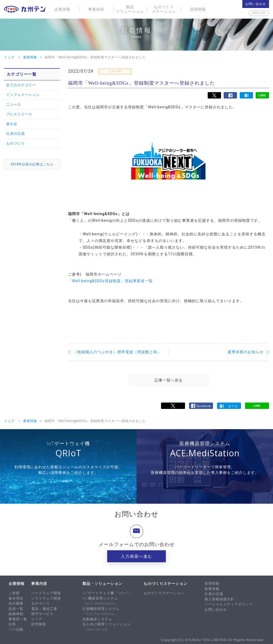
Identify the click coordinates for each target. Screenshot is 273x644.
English (256, 13)
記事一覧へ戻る (169, 380)
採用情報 (198, 9)
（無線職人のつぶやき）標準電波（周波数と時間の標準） (121, 352)
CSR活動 (16, 629)
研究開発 (39, 624)
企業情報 (62, 9)
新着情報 (212, 589)
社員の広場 (15, 134)
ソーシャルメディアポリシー (229, 604)
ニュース (14, 104)
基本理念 (16, 598)
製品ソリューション (130, 9)
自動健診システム (97, 619)
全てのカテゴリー (21, 85)
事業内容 (96, 9)
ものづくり (15, 143)
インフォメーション (23, 95)
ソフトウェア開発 (46, 598)
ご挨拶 (14, 593)
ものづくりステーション (164, 9)
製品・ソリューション (102, 584)
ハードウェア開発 (46, 593)
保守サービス (42, 614)
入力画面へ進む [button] (137, 556)
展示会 (12, 124)
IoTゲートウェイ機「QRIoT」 (107, 593)
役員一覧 (16, 609)
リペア (37, 619)
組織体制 (16, 614)
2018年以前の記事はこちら (32, 164)
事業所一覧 (18, 619)
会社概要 (16, 603)
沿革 (12, 624)
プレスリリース (19, 114)
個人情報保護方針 (219, 599)
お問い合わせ (256, 4)
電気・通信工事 (44, 609)
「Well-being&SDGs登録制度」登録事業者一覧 (110, 281)
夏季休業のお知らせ (246, 352)
